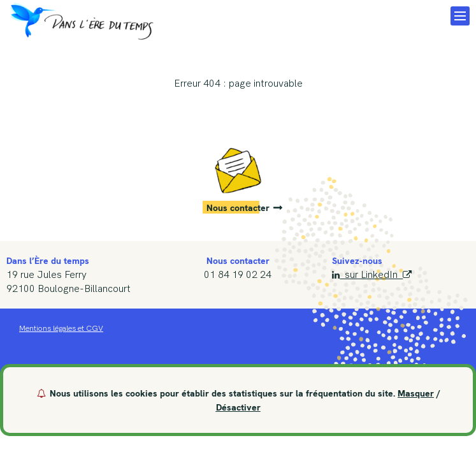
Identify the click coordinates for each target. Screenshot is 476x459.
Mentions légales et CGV (61, 328)
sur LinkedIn (371, 274)
